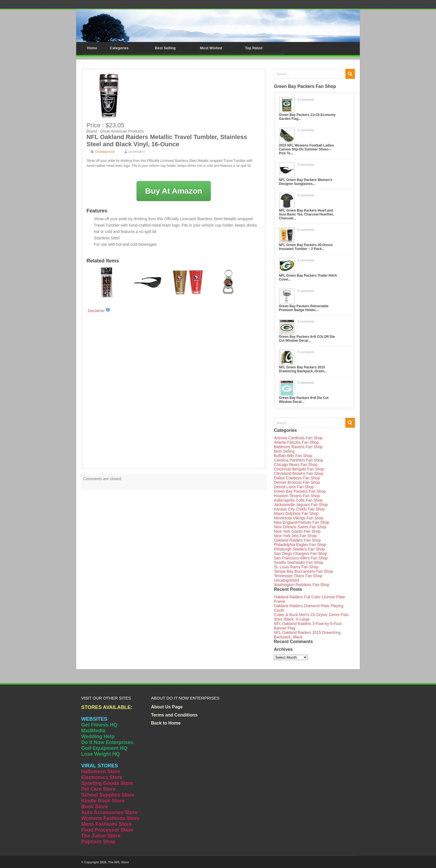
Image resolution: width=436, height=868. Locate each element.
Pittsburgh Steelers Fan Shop (299, 549)
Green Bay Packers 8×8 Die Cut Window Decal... (304, 400)
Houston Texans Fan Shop (297, 496)
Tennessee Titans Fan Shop (298, 576)
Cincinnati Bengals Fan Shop (299, 469)
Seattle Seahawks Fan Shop (298, 562)
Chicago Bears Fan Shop (296, 465)
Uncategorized (105, 152)
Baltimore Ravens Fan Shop (298, 447)
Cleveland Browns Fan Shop (298, 473)
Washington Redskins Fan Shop (302, 585)
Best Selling (165, 48)
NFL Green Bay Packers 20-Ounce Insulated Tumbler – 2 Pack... (306, 247)
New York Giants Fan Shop (297, 531)
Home (92, 48)
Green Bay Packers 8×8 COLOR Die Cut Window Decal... (307, 339)
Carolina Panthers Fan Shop (298, 460)
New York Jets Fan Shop (295, 536)
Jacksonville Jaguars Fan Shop (301, 505)
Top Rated (254, 48)
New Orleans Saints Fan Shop (300, 527)
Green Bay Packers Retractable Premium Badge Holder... (304, 308)
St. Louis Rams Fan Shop (296, 567)
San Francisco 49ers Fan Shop (301, 558)
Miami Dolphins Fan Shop (296, 514)
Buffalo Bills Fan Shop (293, 456)
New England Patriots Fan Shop (302, 522)
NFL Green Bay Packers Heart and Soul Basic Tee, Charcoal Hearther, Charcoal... (306, 214)
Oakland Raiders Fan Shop (297, 540)
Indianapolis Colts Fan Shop (298, 500)
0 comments (306, 100)
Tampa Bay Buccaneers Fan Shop (303, 571)
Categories (119, 48)
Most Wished (211, 48)
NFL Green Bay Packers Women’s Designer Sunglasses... (306, 182)
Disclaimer (99, 311)
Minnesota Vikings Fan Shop (299, 518)
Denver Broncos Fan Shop (297, 482)
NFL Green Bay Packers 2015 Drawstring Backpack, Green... (303, 369)
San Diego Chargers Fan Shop (300, 554)
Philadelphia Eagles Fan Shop (300, 545)
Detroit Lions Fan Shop (294, 487)
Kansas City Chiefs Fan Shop (299, 509)
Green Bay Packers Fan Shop (300, 491)
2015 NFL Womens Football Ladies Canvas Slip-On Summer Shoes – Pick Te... (306, 149)
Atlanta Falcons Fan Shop (296, 442)
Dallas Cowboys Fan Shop (297, 478)
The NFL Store (119, 862)
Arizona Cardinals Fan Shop (298, 438)
